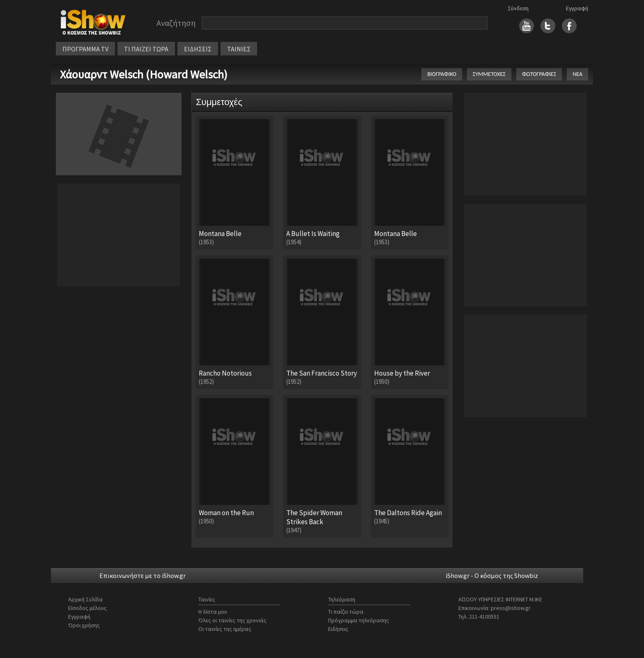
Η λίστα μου (213, 612)
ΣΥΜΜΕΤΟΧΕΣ (489, 74)
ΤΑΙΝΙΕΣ (239, 49)
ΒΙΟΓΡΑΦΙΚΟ (442, 74)
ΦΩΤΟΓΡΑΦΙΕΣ (539, 74)
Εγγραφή (577, 8)
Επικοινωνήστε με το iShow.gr (143, 575)
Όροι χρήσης (84, 625)
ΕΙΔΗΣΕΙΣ (198, 49)
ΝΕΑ (577, 74)
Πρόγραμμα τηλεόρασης (359, 620)
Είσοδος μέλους (87, 608)
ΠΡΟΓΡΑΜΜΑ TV (85, 49)
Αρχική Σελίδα (85, 599)
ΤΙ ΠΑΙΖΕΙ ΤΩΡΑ (146, 49)
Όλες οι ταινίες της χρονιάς (232, 620)
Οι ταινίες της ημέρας (225, 629)
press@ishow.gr (511, 608)
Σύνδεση (518, 8)
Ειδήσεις (338, 629)
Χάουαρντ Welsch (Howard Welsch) (144, 74)
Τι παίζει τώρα (346, 612)
